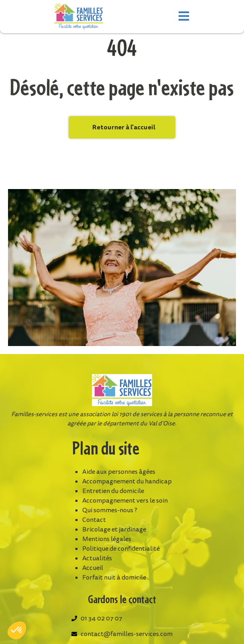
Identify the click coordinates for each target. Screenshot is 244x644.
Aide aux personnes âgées (119, 472)
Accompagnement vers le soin (125, 501)
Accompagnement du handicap (127, 481)
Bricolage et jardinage (114, 529)
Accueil (93, 568)
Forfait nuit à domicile (114, 578)
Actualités (97, 558)
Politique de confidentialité (121, 549)
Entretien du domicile (113, 491)
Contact (94, 520)
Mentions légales (107, 539)
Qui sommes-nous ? (110, 510)
